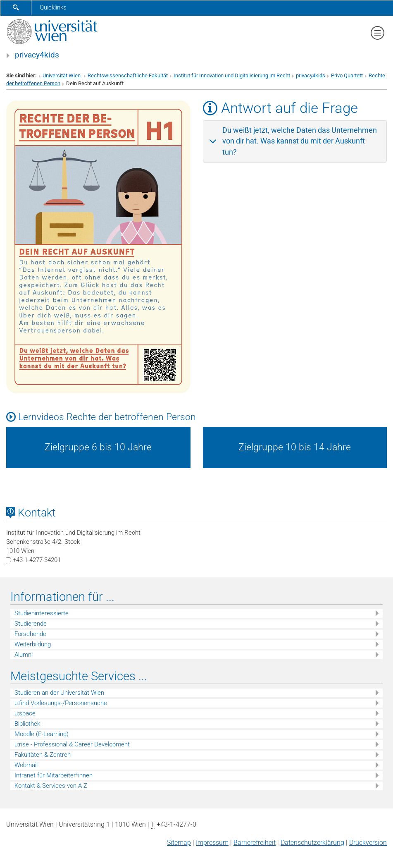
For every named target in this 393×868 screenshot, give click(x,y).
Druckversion (368, 843)
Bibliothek (27, 724)
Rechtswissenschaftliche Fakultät (128, 75)
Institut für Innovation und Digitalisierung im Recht (232, 75)
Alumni (24, 655)
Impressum (212, 843)
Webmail (26, 765)
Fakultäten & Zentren (43, 755)
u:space (25, 713)
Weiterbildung (33, 644)
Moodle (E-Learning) (42, 734)
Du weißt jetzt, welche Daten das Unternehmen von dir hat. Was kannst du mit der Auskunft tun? (300, 141)
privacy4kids (37, 55)
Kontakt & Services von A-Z (51, 786)
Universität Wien (62, 75)
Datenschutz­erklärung (312, 843)
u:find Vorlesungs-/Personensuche (61, 703)
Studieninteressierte (42, 613)
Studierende (31, 624)
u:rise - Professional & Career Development (72, 744)
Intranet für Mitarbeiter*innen (54, 775)
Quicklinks (53, 7)
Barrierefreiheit (255, 843)
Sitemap (179, 843)
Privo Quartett (347, 75)
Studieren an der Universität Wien (59, 693)
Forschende (30, 634)
